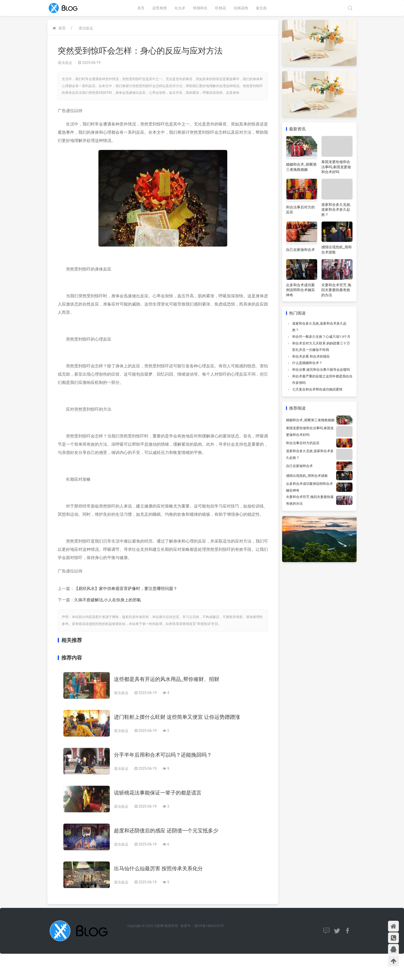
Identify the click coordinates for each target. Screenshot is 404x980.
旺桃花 (221, 8)
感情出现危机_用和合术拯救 (307, 476)
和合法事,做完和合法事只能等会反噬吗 (321, 370)
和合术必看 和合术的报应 (311, 356)
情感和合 (200, 8)
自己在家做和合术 (300, 250)
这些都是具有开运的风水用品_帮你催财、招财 (167, 679)
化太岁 (180, 8)
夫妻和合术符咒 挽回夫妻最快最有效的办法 (336, 290)
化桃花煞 (241, 8)
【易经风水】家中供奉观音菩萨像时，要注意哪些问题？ (126, 589)
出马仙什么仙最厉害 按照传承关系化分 (158, 868)
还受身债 (159, 8)
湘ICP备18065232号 (209, 926)
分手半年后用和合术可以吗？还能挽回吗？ (163, 755)
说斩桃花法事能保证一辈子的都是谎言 (158, 793)
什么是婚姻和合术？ (307, 363)
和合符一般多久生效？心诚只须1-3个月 (321, 337)
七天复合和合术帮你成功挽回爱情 (317, 389)
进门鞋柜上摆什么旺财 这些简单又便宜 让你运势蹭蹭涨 (177, 717)
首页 (141, 8)
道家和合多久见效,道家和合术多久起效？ (336, 210)
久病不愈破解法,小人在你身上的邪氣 (108, 600)
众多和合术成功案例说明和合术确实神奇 (300, 290)
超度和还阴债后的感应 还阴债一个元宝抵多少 (166, 831)
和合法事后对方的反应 (303, 443)
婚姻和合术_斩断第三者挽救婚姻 (310, 420)
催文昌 (261, 8)
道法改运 (86, 28)
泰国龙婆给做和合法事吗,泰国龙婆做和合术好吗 (336, 167)
